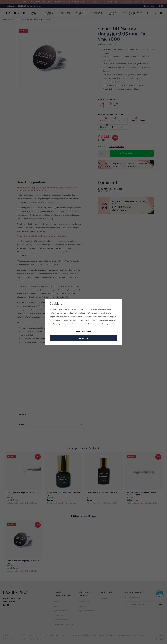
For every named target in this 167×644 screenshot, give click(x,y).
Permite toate (83, 338)
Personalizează (83, 331)
